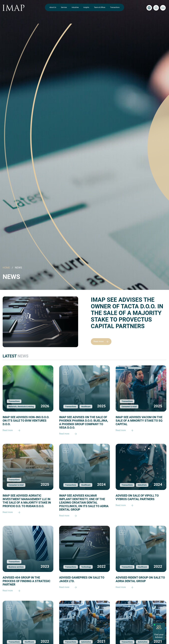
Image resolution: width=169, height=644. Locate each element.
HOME (6, 268)
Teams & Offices (100, 7)
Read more (102, 342)
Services (64, 7)
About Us (53, 7)
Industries (75, 7)
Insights (86, 7)
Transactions (115, 7)
